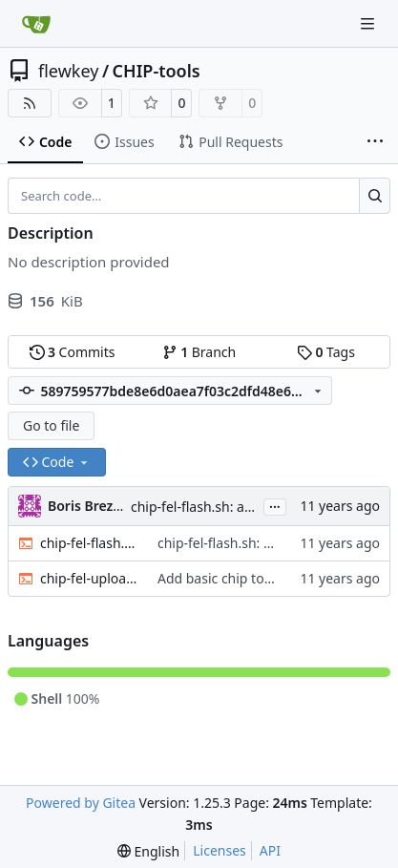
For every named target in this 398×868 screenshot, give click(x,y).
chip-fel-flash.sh (89, 543)
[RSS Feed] (30, 103)
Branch (199, 352)
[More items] (375, 142)
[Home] (36, 24)
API (270, 850)
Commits (73, 352)
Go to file (51, 425)
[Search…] (375, 196)
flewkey (68, 71)
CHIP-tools (157, 71)
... (275, 505)
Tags (326, 352)
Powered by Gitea (81, 803)
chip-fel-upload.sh (89, 578)
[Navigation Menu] (369, 23)
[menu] (148, 851)
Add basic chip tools (220, 578)
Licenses (220, 850)
